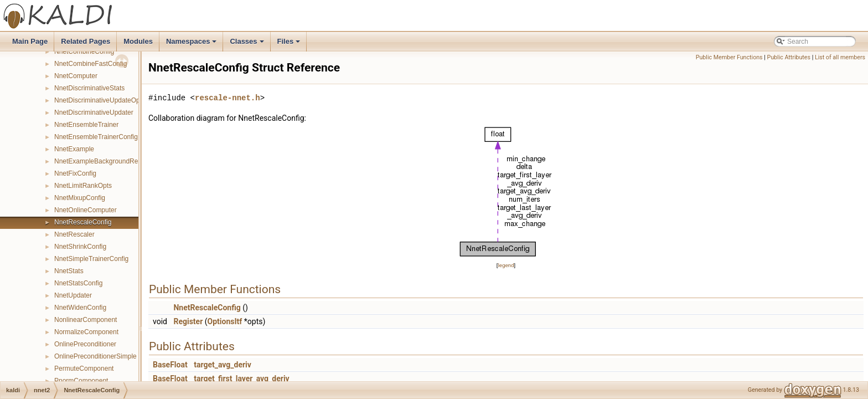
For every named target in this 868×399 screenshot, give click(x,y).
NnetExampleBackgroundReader (103, 161)
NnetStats (69, 271)
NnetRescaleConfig (83, 222)
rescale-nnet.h (228, 98)
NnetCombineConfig (84, 52)
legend (506, 265)
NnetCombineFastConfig (91, 64)
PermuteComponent (84, 369)
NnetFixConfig (75, 173)
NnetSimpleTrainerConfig (91, 259)
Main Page (30, 41)
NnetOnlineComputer (86, 210)
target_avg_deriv (223, 365)
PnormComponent (81, 381)
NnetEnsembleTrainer (86, 125)
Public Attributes (789, 57)
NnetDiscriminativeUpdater (94, 112)
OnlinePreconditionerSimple (95, 356)
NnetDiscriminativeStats (89, 88)
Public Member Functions (729, 57)
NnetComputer (76, 76)
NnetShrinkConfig (80, 247)
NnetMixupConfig (80, 198)
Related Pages (86, 41)
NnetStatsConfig (78, 283)
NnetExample (74, 149)
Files (290, 44)
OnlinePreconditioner (85, 344)
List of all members (840, 57)
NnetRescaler (74, 234)
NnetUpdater (73, 295)
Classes (247, 44)
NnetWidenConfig (80, 308)
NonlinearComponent (86, 320)
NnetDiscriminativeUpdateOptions (104, 100)
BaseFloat (170, 365)
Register (188, 321)
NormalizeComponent (86, 332)
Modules (138, 41)
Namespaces (192, 44)
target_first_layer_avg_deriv (242, 378)
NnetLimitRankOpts (83, 186)
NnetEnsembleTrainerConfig (96, 137)
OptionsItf (225, 321)
